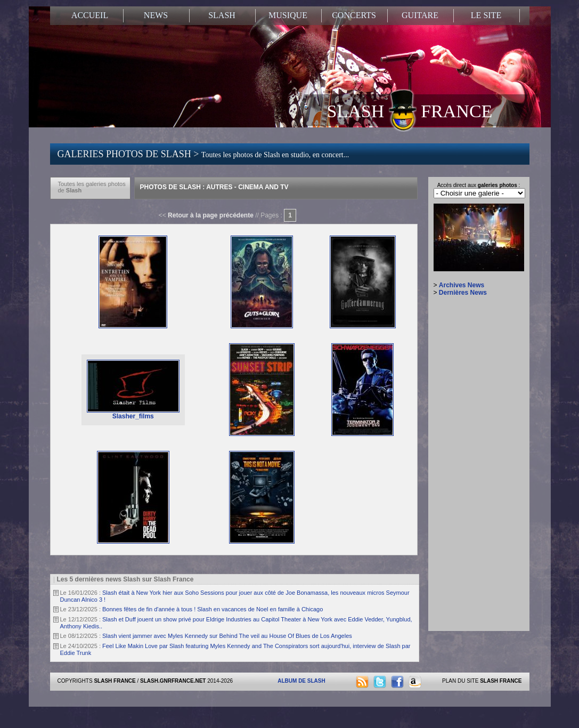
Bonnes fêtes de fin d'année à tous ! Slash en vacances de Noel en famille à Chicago (213, 609)
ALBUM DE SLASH (301, 681)
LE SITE (486, 15)
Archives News (462, 285)
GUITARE (420, 15)
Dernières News (463, 293)
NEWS (156, 15)
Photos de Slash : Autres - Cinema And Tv (214, 187)
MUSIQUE (288, 15)
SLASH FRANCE (410, 110)
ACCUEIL (90, 15)
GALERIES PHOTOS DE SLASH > (203, 154)
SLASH (222, 15)
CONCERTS (354, 15)
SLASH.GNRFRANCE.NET (173, 681)
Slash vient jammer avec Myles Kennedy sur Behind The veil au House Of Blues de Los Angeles (227, 636)
